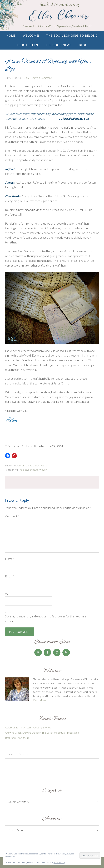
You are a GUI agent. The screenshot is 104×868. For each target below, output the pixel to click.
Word (44, 465)
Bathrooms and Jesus (17, 738)
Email (9, 576)
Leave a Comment (41, 78)
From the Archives (29, 465)
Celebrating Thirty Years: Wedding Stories (28, 727)
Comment (12, 516)
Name (10, 559)
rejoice (23, 470)
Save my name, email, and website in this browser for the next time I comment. (46, 619)
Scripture (33, 470)
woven (43, 470)
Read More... (40, 700)
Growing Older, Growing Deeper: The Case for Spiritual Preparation (42, 733)
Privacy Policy (59, 862)
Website (11, 594)
